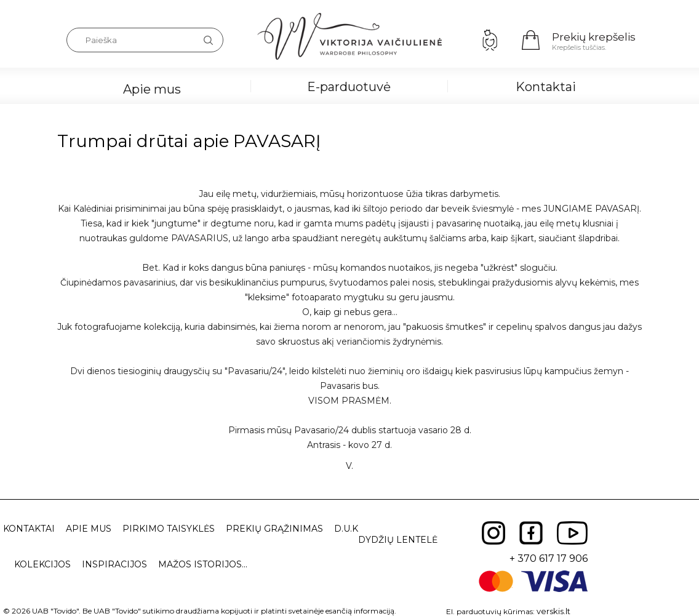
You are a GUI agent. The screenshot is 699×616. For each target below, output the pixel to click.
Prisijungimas (490, 40)
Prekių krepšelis (594, 37)
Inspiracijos (114, 564)
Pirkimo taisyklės (169, 529)
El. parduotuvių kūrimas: (490, 611)
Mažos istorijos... (203, 564)
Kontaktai (546, 87)
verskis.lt (553, 611)
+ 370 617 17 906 (549, 558)
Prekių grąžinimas (274, 529)
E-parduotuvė (349, 87)
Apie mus (152, 89)
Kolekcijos (42, 564)
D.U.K (346, 529)
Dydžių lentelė (398, 540)
